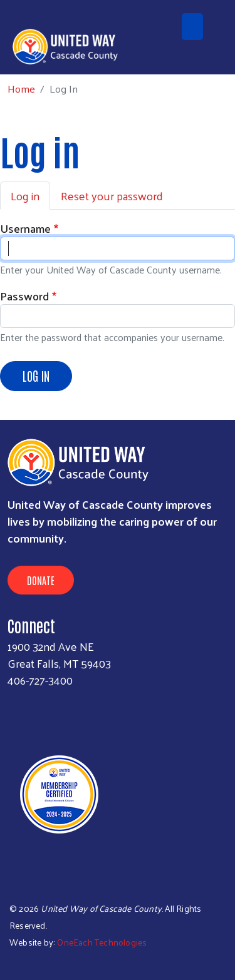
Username (25, 228)
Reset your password (112, 196)
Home (21, 89)
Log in (25, 196)
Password (24, 296)
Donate (41, 580)
